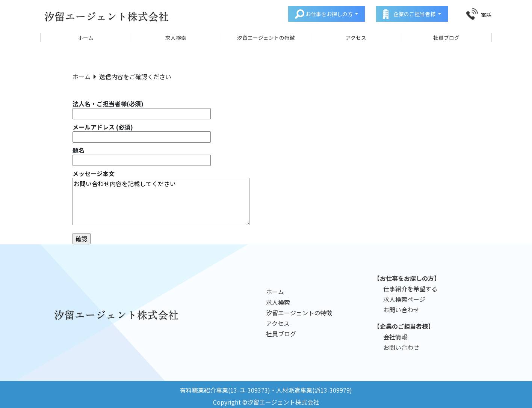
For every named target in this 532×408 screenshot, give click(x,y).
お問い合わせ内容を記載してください (161, 202)
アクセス (356, 38)
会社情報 (395, 337)
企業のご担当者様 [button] (414, 14)
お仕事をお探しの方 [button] (329, 14)
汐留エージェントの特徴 (266, 38)
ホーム (86, 38)
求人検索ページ (404, 299)
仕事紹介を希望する (410, 289)
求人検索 (176, 38)
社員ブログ (446, 38)
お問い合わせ (401, 310)
